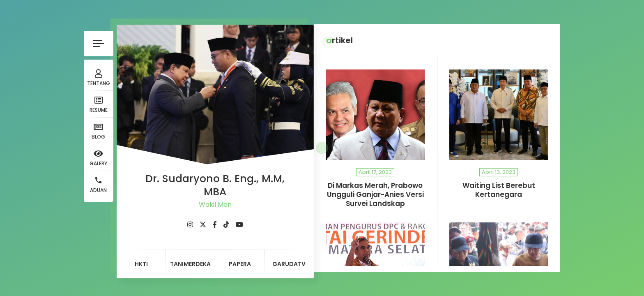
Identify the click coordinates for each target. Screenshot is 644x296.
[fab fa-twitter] (181, 221)
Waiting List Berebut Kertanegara (509, 190)
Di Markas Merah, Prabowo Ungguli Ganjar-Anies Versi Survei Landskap (364, 195)
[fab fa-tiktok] (204, 221)
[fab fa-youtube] (217, 221)
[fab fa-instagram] (168, 221)
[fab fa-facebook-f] (193, 221)
